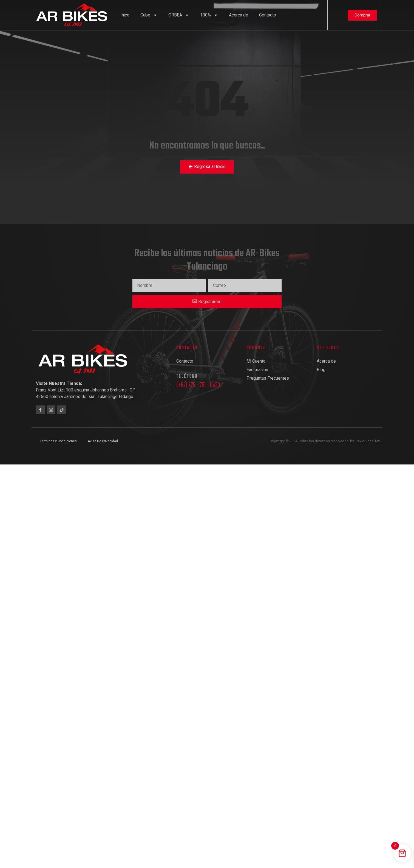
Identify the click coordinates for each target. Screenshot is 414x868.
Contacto (268, 15)
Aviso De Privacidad (103, 441)
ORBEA (179, 15)
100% (209, 15)
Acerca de (239, 15)
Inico (125, 15)
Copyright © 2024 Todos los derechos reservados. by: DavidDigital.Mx (325, 441)
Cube (149, 15)
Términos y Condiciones (58, 441)
